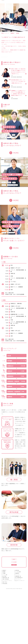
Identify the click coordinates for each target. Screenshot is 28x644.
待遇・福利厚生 (6, 628)
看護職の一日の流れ (8, 63)
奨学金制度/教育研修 (8, 72)
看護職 (4, 621)
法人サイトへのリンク (20, 629)
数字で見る (5, 631)
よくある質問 (14, 608)
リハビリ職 (5, 624)
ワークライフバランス (7, 629)
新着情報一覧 (18, 625)
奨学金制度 (5, 632)
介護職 (4, 622)
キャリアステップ (20, 63)
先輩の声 (20, 59)
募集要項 (14, 603)
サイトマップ (18, 628)
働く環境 (20, 67)
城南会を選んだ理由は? (8, 59)
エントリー (18, 624)
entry (14, 613)
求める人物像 (8, 67)
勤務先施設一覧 (6, 627)
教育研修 (17, 619)
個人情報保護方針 (19, 627)
